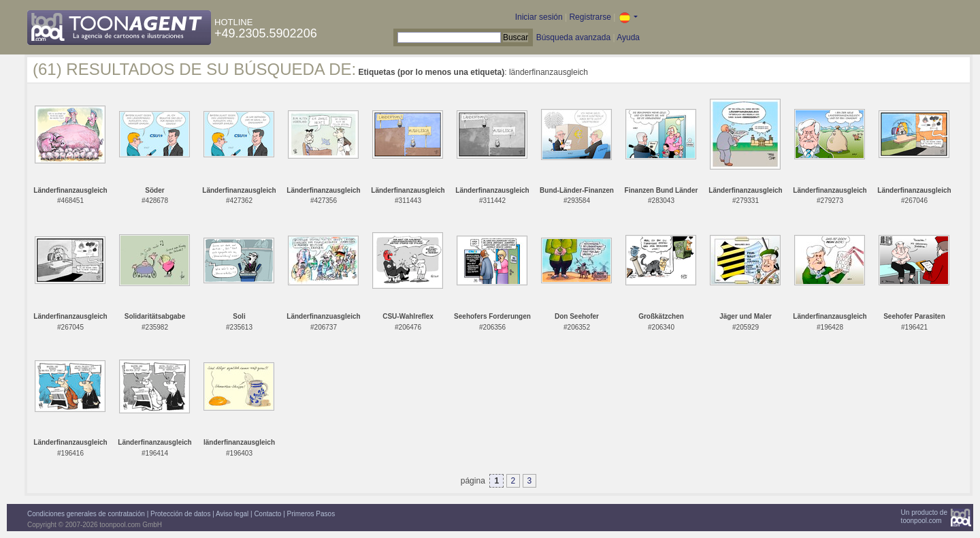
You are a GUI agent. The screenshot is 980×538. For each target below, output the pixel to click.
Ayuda (628, 37)
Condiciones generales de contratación (86, 514)
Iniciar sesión (539, 17)
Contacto (267, 514)
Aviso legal (232, 514)
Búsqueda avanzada (573, 37)
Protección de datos (180, 514)
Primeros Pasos (311, 514)
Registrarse (590, 17)
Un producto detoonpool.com (924, 517)
